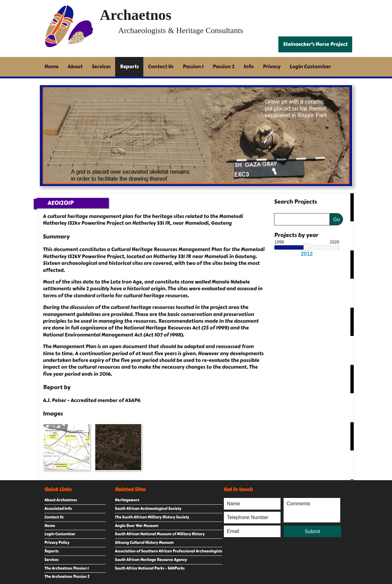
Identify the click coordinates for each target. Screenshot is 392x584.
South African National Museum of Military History (160, 534)
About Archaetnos (61, 500)
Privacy (272, 67)
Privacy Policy (57, 543)
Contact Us (161, 67)
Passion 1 (193, 67)
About (75, 67)
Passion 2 (223, 67)
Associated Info (58, 509)
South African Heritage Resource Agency (151, 560)
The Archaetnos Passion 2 (67, 577)
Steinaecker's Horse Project (315, 44)
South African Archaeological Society (148, 509)
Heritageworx (127, 500)
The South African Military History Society (152, 517)
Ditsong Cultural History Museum (144, 543)
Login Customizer (310, 67)
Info (249, 67)
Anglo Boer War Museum (137, 526)
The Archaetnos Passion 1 (66, 568)
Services (101, 67)
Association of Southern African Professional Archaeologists (169, 551)
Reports (129, 67)
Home (51, 67)
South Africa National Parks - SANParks (150, 568)
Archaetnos (136, 15)
